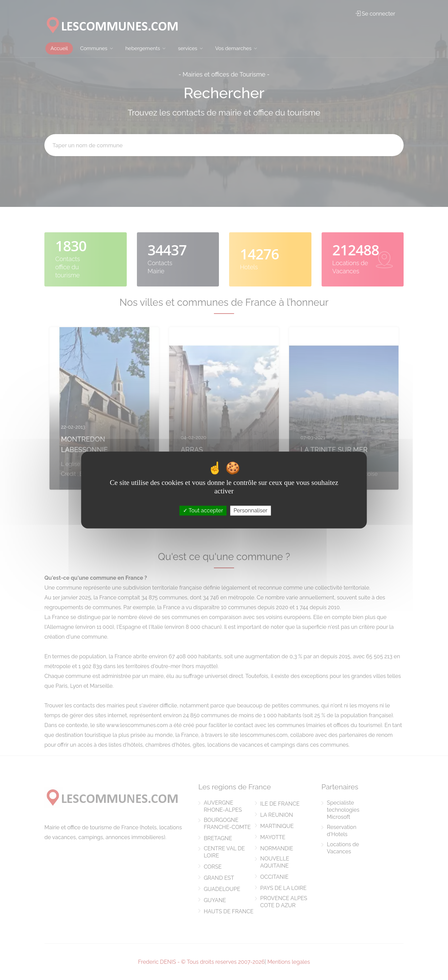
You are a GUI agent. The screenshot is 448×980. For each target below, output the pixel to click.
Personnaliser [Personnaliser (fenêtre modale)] (250, 510)
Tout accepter (203, 510)
